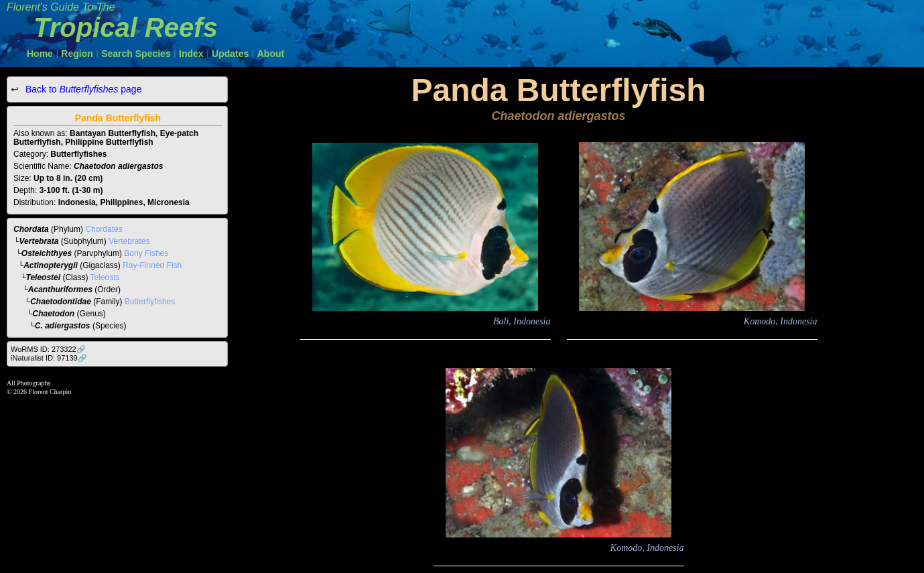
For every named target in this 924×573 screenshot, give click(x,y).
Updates (230, 54)
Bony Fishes (146, 253)
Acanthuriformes (60, 290)
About (271, 54)
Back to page (82, 89)
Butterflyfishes (150, 302)
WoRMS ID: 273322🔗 (48, 349)
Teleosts (105, 277)
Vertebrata (39, 241)
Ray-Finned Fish (152, 265)
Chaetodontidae (61, 302)
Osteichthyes (47, 253)
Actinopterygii (51, 265)
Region (77, 54)
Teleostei (44, 277)
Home (40, 54)
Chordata (31, 229)
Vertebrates (129, 241)
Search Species (136, 54)
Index (191, 54)
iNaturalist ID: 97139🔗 (49, 358)
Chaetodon (54, 314)
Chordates (104, 229)
